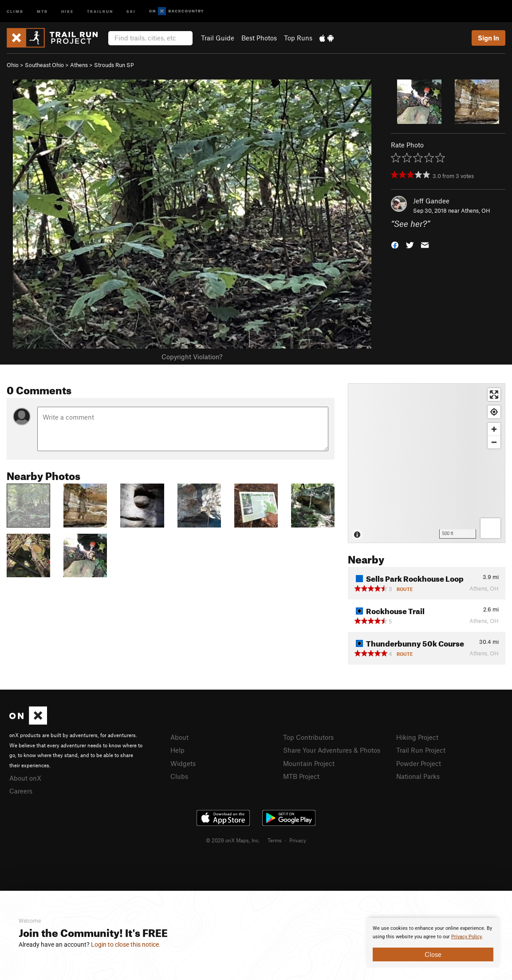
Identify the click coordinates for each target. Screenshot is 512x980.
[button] (395, 244)
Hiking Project (417, 737)
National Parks (418, 776)
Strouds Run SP (114, 65)
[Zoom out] (494, 442)
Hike (67, 11)
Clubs (179, 776)
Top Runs (298, 38)
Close (433, 954)
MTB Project (301, 776)
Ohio (13, 65)
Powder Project (419, 763)
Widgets (183, 763)
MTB (42, 11)
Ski (131, 11)
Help (177, 750)
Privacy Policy (467, 937)
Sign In (488, 38)
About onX (25, 778)
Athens (79, 65)
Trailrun (100, 11)
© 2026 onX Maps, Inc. (233, 840)
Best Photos (259, 38)
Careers (21, 791)
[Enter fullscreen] (494, 395)
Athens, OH (476, 210)
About (179, 737)
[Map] (427, 463)
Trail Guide (218, 38)
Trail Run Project (421, 750)
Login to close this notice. (126, 944)
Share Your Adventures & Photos (332, 750)
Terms (275, 840)
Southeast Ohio (44, 65)
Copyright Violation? (192, 357)
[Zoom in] (494, 429)
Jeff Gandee (431, 201)
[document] (433, 943)
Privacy (298, 840)
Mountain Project (309, 763)
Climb (15, 11)
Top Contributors (308, 737)
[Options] (490, 528)
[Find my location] (494, 412)
